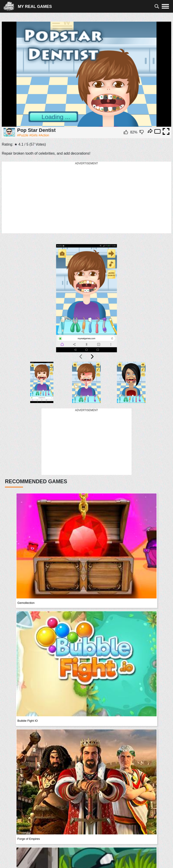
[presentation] (81, 357)
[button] (42, 382)
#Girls (33, 135)
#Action (44, 135)
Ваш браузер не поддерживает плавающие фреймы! (86, 74)
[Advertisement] (86, 198)
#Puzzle (23, 135)
